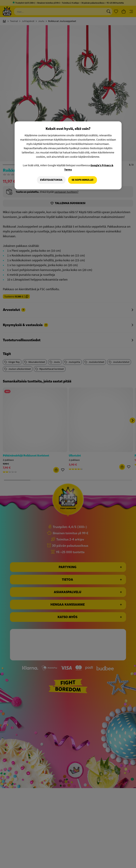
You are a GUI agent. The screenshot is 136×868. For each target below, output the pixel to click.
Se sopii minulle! (83, 180)
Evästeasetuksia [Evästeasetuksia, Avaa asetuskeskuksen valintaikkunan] (51, 180)
